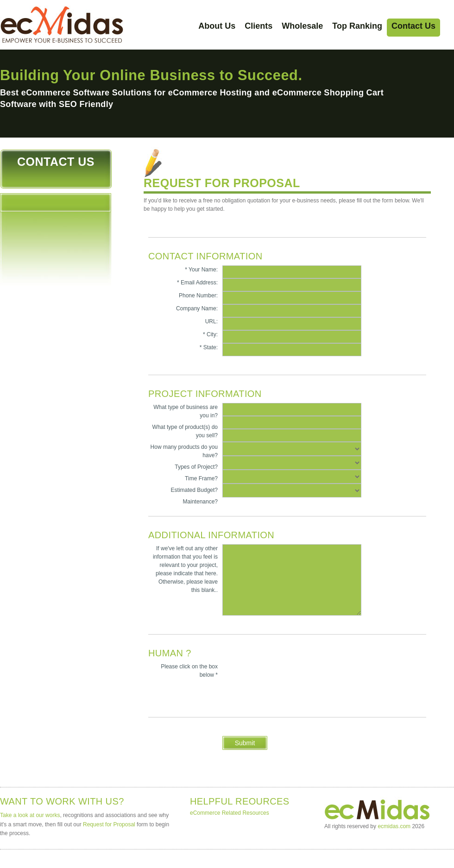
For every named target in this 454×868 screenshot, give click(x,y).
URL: (211, 321)
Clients (259, 26)
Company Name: (197, 308)
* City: (210, 334)
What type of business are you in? (186, 411)
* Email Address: (197, 283)
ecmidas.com (394, 826)
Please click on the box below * (189, 671)
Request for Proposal (109, 824)
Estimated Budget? (194, 490)
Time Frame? (201, 478)
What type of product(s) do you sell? (185, 431)
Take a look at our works (30, 815)
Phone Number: (198, 296)
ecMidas (62, 25)
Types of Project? (196, 467)
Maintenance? (200, 502)
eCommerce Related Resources (230, 813)
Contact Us (413, 26)
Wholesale (302, 26)
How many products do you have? (184, 451)
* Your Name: (201, 270)
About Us (217, 26)
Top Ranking (357, 26)
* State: (209, 347)
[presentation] (219, 700)
